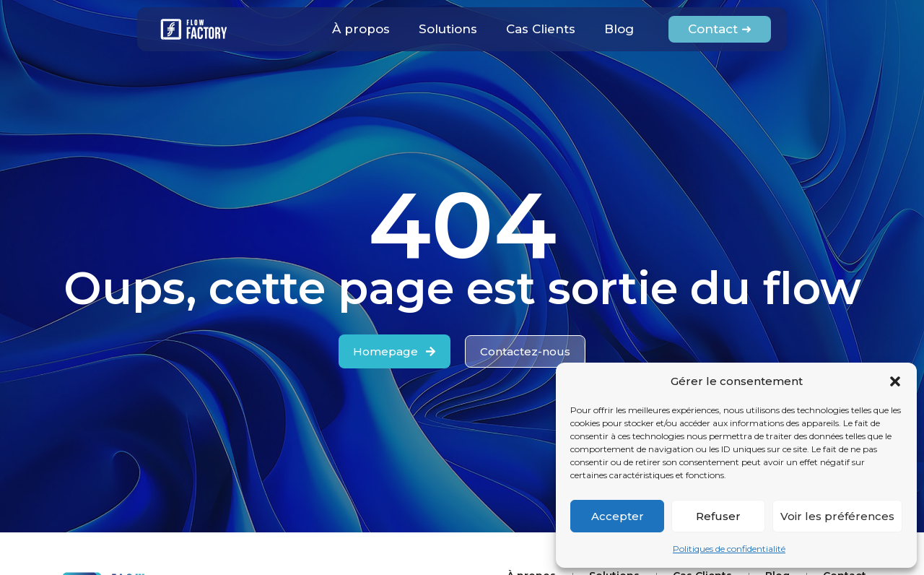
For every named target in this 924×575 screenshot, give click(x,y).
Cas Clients (541, 29)
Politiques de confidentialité (729, 549)
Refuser (718, 516)
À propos (361, 29)
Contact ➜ (720, 29)
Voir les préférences (837, 516)
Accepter (618, 516)
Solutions (448, 29)
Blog (619, 29)
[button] (895, 381)
